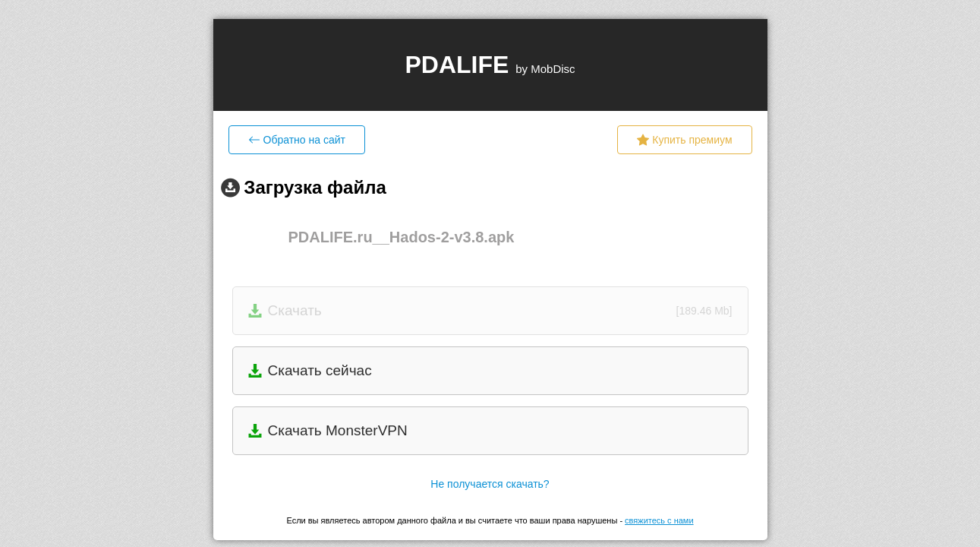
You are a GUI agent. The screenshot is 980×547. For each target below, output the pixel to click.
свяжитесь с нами (659, 520)
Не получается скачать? (490, 484)
